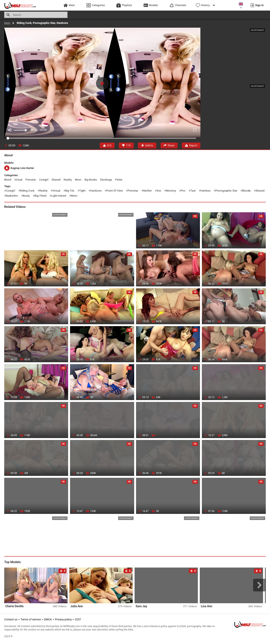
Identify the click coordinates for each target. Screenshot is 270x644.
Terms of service (31, 619)
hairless (206, 191)
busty (26, 196)
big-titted (40, 196)
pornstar (31, 180)
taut (193, 191)
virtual (18, 180)
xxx (159, 191)
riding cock (27, 191)
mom (78, 180)
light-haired (59, 196)
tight (82, 191)
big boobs (91, 180)
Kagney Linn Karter (19, 168)
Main (7, 23)
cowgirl (44, 180)
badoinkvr (12, 196)
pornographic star (226, 191)
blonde (246, 191)
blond (8, 180)
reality (68, 180)
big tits (70, 191)
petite (119, 180)
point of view (115, 191)
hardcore (96, 191)
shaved (56, 180)
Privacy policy (63, 619)
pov (183, 191)
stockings (106, 180)
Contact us (11, 619)
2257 (78, 619)
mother (147, 191)
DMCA (48, 619)
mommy (171, 191)
